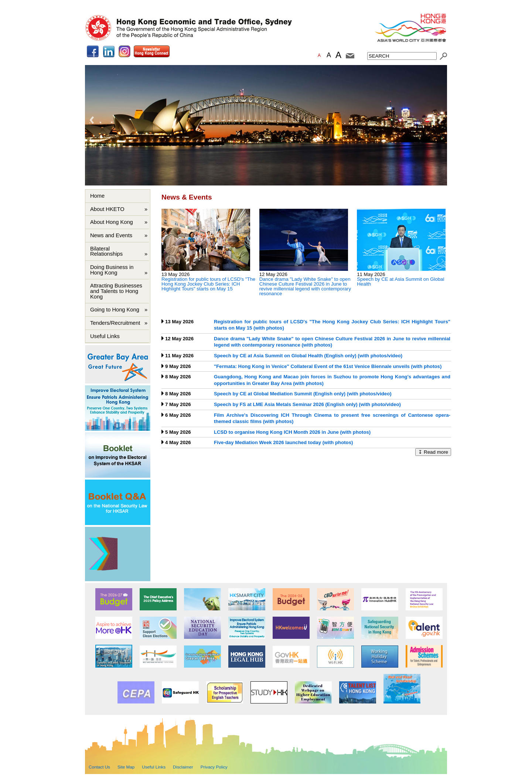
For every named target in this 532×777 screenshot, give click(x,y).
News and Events (111, 235)
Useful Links (105, 336)
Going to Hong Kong (115, 310)
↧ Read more (433, 452)
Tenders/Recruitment (115, 323)
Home (97, 196)
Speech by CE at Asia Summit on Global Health (400, 282)
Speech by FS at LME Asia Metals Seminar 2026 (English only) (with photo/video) (307, 404)
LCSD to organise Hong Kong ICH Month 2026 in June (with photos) (292, 432)
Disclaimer (183, 767)
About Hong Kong (112, 222)
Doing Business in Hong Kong (112, 270)
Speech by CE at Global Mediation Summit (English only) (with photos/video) (303, 394)
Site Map (126, 767)
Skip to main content (110, 6)
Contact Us (99, 767)
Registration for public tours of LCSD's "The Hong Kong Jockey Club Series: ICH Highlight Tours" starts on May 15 (208, 284)
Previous (92, 120)
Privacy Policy (214, 767)
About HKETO (107, 209)
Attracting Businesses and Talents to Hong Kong (116, 291)
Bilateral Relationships (107, 251)
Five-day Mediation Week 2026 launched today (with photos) (283, 442)
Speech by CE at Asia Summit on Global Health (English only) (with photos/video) (308, 356)
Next (440, 120)
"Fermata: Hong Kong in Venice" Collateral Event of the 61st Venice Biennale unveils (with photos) (328, 366)
